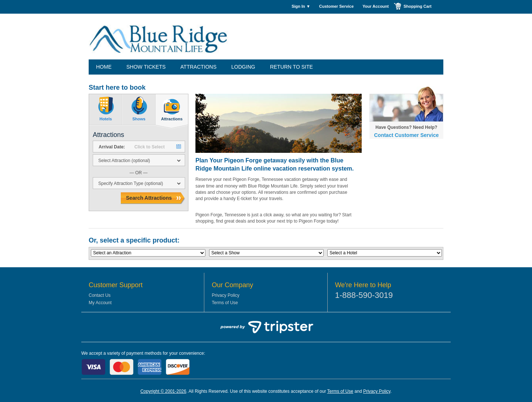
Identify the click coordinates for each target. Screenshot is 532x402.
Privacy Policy (226, 295)
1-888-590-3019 (364, 295)
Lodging (243, 67)
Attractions (198, 67)
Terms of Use (225, 303)
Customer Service (337, 6)
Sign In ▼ (301, 6)
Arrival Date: (112, 147)
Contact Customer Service (406, 135)
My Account (100, 303)
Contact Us (100, 295)
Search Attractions (149, 198)
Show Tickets (146, 67)
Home (104, 67)
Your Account (376, 6)
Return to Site (291, 67)
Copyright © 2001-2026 (163, 391)
